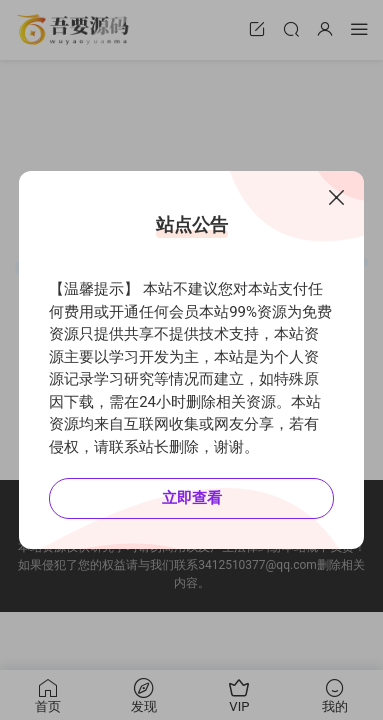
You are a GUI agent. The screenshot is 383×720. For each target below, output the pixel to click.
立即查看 (192, 498)
